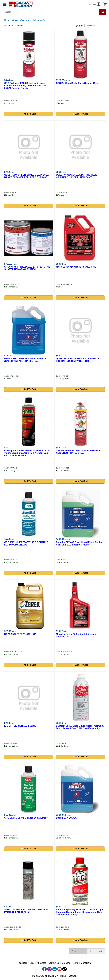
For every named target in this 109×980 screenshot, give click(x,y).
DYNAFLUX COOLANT (68, 818)
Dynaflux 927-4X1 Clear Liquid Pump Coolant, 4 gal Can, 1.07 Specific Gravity (80, 543)
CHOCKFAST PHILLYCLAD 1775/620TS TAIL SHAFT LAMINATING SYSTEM (27, 268)
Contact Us (54, 963)
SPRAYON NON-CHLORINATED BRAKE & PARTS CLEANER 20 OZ (26, 911)
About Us (41, 963)
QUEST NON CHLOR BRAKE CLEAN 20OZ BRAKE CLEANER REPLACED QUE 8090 (26, 176)
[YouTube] (60, 969)
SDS (32, 963)
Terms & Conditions (82, 963)
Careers (66, 963)
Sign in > (95, 4)
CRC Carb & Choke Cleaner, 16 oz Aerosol (26, 818)
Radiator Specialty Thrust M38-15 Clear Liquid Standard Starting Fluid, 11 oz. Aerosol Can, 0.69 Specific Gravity (80, 912)
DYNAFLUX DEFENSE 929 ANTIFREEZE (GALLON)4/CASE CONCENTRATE (25, 360)
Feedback (22, 963)
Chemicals (39, 20)
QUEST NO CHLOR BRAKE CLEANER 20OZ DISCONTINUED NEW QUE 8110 (79, 360)
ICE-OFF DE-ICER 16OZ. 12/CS (20, 726)
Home (7, 20)
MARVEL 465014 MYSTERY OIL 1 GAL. (76, 267)
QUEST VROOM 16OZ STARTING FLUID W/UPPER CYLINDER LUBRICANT (77, 176)
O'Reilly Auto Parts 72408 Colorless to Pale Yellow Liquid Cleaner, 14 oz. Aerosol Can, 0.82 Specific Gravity (27, 453)
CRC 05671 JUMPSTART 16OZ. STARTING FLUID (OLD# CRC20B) (26, 543)
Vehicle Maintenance (22, 20)
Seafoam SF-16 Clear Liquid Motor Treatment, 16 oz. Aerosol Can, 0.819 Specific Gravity (80, 727)
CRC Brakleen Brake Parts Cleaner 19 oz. (78, 83)
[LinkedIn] (55, 969)
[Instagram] (49, 969)
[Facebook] (45, 969)
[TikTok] (64, 969)
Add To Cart (29, 114)
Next (100, 951)
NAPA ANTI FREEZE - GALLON (20, 634)
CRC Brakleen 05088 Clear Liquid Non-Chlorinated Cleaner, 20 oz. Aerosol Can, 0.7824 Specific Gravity (25, 86)
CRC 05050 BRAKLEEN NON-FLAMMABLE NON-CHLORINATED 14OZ (78, 452)
